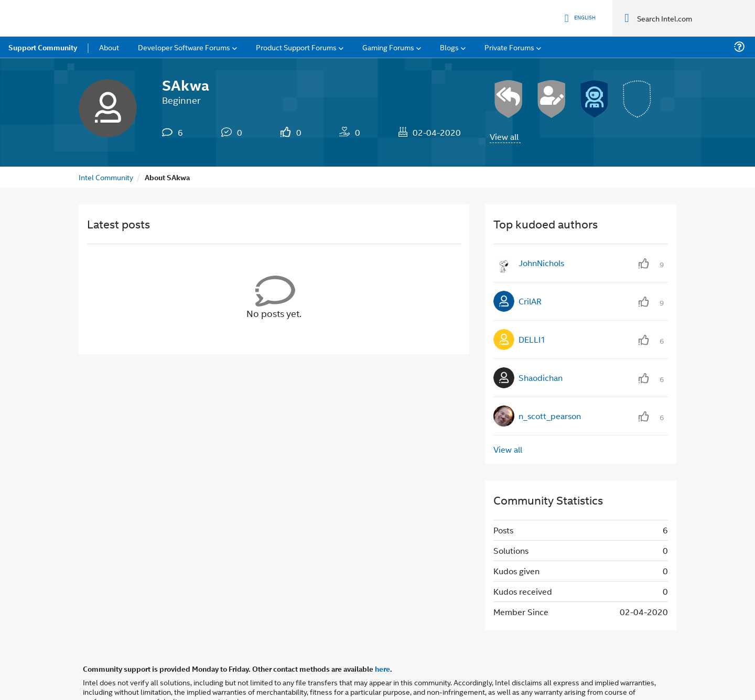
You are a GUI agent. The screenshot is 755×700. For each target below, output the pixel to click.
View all (504, 100)
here (382, 632)
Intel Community (106, 140)
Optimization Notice (343, 678)
